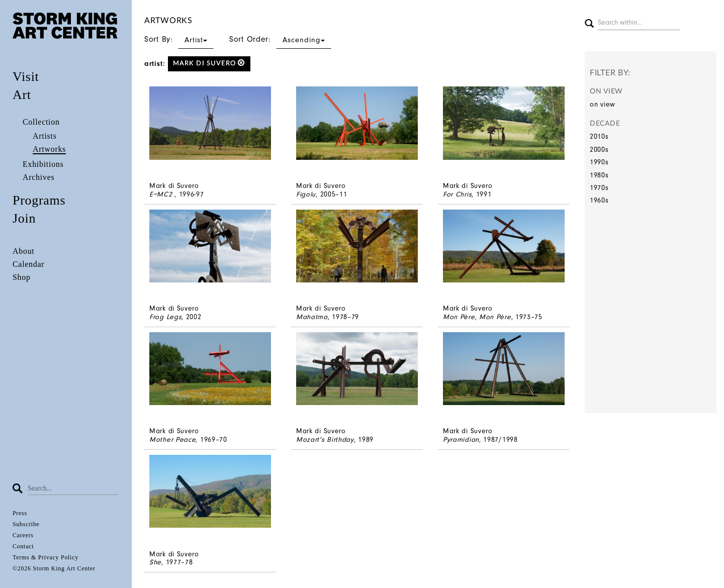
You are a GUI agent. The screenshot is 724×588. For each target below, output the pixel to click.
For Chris (457, 194)
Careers (23, 535)
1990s (599, 162)
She (155, 562)
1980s (599, 175)
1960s (599, 200)
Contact (23, 546)
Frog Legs (165, 317)
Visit (26, 77)
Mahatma (312, 317)
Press (20, 513)
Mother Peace (172, 439)
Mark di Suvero (209, 63)
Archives (38, 177)
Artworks (49, 149)
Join (24, 218)
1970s (599, 188)
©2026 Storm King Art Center (54, 568)
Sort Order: (280, 39)
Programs (39, 200)
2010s (599, 136)
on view (603, 104)
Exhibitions (43, 164)
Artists (45, 136)
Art (22, 95)
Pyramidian (461, 439)
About (24, 251)
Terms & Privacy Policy (46, 557)
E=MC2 (162, 194)
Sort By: (179, 39)
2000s (599, 150)
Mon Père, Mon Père (477, 317)
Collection (41, 122)
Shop (22, 277)
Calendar (28, 264)
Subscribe (26, 524)
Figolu (306, 194)
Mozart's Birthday (325, 439)
